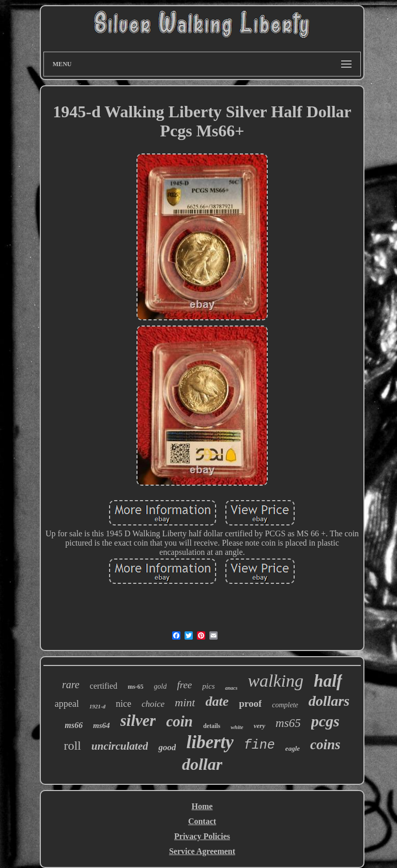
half (328, 681)
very (259, 726)
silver (138, 720)
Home (202, 806)
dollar (202, 764)
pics (208, 686)
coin (179, 721)
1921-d (97, 706)
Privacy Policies (202, 836)
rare (71, 685)
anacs (231, 688)
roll (72, 746)
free (184, 685)
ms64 (102, 725)
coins (325, 745)
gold (161, 686)
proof (250, 703)
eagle (293, 748)
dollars (329, 701)
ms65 (288, 723)
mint (185, 702)
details (212, 726)
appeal (67, 704)
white (237, 727)
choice (153, 704)
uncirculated (120, 746)
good (167, 747)
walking (276, 681)
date (217, 701)
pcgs (325, 721)
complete (285, 705)
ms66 (74, 725)
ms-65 (136, 687)
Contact (202, 821)
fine (259, 745)
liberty (210, 742)
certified (104, 686)
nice (124, 704)
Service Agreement (202, 851)
